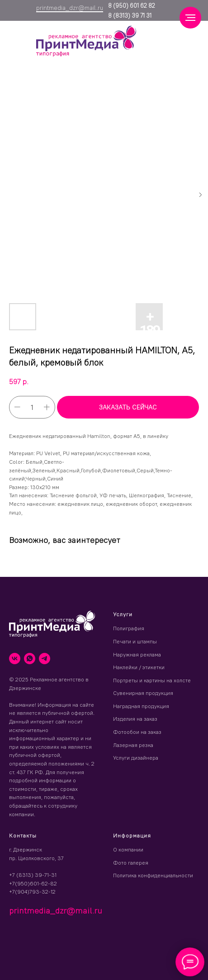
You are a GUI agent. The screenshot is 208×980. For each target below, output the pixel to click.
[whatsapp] (30, 659)
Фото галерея (131, 863)
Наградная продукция (141, 706)
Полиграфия (129, 628)
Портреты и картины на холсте (152, 680)
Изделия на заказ (135, 719)
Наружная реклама (137, 654)
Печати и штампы (135, 641)
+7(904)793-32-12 (32, 892)
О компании (128, 849)
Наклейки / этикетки (139, 667)
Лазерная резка (133, 745)
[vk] (15, 659)
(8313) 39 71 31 (132, 15)
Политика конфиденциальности (153, 875)
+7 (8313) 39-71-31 (33, 875)
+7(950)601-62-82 (33, 883)
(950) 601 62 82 (133, 5)
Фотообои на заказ (137, 732)
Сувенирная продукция (143, 693)
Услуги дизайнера (136, 758)
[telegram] (45, 659)
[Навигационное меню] (190, 18)
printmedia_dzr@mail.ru (70, 8)
